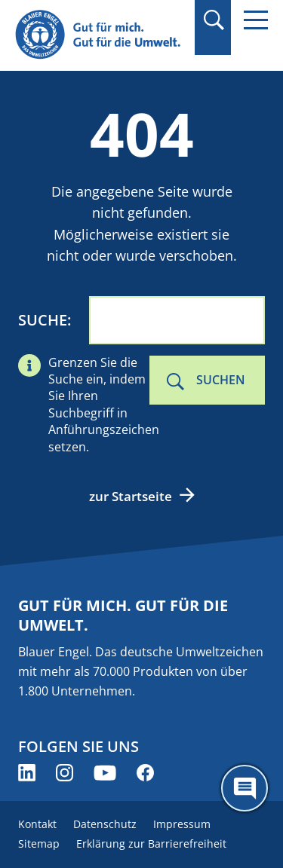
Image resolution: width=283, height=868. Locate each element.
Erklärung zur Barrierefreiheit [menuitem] (151, 844)
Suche (43, 320)
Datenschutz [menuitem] (105, 824)
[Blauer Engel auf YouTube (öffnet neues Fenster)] (105, 773)
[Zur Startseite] (100, 35)
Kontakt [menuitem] (37, 824)
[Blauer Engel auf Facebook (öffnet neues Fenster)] (145, 773)
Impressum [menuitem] (182, 824)
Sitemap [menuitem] (39, 844)
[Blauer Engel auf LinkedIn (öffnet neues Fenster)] (27, 773)
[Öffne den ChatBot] (245, 788)
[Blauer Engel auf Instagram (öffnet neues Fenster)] (65, 773)
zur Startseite (131, 496)
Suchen (221, 380)
